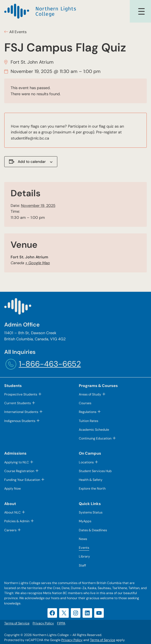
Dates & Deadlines (93, 530)
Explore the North (92, 489)
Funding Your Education (22, 480)
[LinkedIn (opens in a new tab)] (87, 613)
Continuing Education (95, 438)
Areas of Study (90, 394)
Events (84, 548)
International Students (21, 412)
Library (84, 556)
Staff (82, 565)
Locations (86, 462)
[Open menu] (141, 11)
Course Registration (19, 471)
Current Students (18, 403)
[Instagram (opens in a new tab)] (76, 613)
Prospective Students (21, 394)
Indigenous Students (20, 421)
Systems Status (91, 512)
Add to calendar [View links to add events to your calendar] (32, 162)
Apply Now (12, 489)
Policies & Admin (17, 521)
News (83, 539)
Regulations (88, 412)
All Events (17, 32)
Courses (85, 403)
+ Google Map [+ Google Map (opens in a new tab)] (38, 263)
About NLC (12, 512)
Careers (10, 530)
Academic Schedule (94, 430)
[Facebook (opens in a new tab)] (52, 613)
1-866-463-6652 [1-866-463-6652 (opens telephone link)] (50, 364)
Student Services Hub (95, 471)
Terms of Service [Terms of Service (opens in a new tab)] (103, 640)
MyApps (85, 521)
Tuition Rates (89, 421)
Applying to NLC (17, 462)
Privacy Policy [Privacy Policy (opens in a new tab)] (72, 640)
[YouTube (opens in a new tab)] (99, 613)
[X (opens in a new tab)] (64, 613)
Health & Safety (91, 480)
